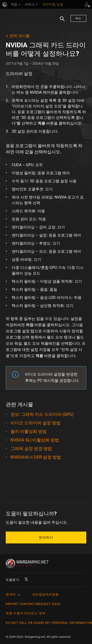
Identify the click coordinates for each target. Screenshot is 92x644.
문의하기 (46, 537)
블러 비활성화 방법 (29, 431)
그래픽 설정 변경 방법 (31, 448)
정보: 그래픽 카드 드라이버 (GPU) (42, 414)
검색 (61, 21)
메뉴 (78, 18)
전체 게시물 (20, 36)
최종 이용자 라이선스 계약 (26, 613)
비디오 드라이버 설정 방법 (36, 423)
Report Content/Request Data (33, 604)
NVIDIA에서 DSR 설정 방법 (36, 457)
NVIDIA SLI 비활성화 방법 (35, 440)
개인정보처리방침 (46, 594)
